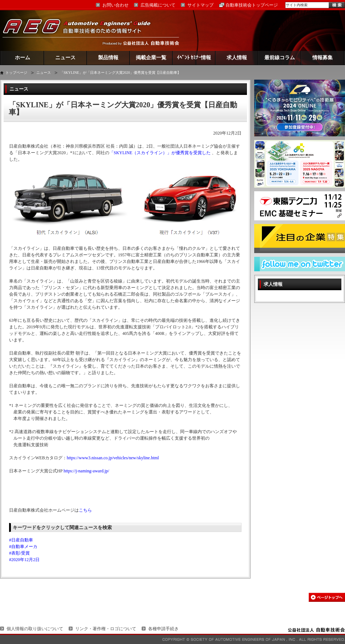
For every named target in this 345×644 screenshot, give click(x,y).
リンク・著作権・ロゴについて (106, 629)
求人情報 (237, 58)
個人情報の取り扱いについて (35, 629)
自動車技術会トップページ (252, 5)
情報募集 (322, 58)
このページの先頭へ (327, 597)
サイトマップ (200, 5)
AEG (81, 30)
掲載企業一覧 (151, 58)
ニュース (65, 58)
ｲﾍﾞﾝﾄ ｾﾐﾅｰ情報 (194, 58)
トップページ (16, 73)
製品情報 (108, 58)
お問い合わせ (115, 5)
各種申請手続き (163, 629)
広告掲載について (158, 5)
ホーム (23, 58)
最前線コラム (280, 58)
